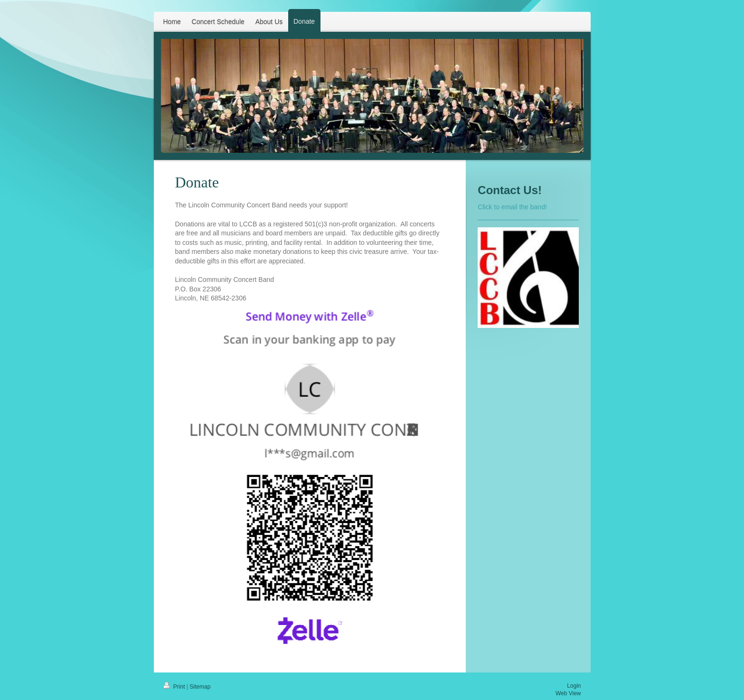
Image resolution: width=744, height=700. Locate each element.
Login (574, 686)
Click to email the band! (512, 207)
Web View (568, 693)
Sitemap (200, 687)
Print (175, 687)
